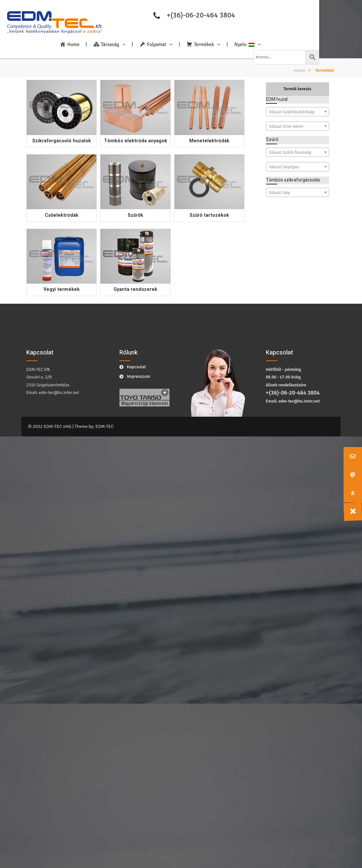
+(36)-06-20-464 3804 (201, 15)
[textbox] (298, 112)
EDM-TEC (104, 426)
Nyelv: (244, 44)
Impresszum (139, 376)
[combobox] (298, 112)
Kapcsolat (136, 367)
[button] (353, 493)
